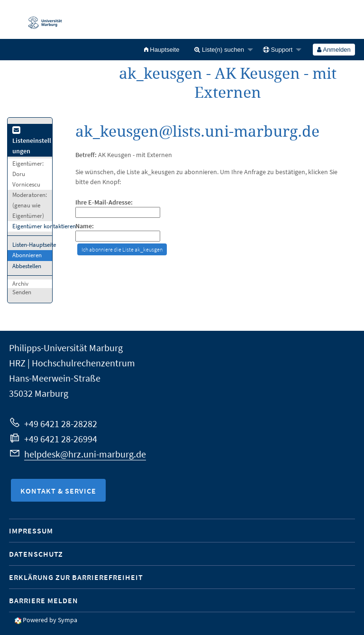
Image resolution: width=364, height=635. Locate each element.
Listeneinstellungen (32, 141)
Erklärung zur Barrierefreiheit (76, 577)
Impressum (31, 531)
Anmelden (334, 50)
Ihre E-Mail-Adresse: (104, 202)
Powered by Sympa (50, 620)
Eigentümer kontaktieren (44, 226)
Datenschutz (36, 554)
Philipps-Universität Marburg (66, 348)
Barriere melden (44, 600)
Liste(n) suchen (219, 50)
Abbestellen (27, 266)
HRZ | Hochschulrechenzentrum (72, 363)
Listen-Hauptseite (34, 245)
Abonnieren (27, 255)
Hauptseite (162, 50)
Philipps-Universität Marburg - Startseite (40, 19)
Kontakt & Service (58, 491)
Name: (85, 226)
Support (278, 50)
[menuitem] (162, 50)
